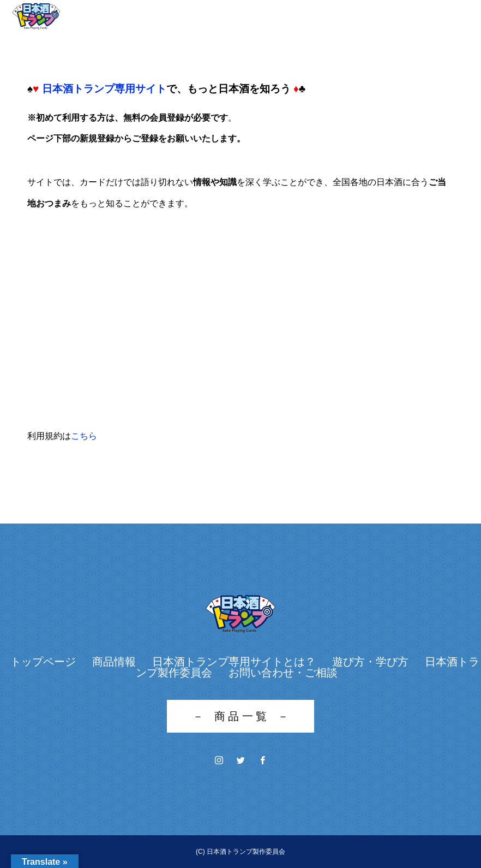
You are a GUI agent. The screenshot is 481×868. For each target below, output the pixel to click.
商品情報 (114, 662)
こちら (84, 436)
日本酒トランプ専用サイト (104, 89)
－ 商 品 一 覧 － (241, 716)
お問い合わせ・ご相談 (283, 673)
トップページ (43, 662)
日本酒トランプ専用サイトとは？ (234, 662)
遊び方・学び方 (370, 662)
